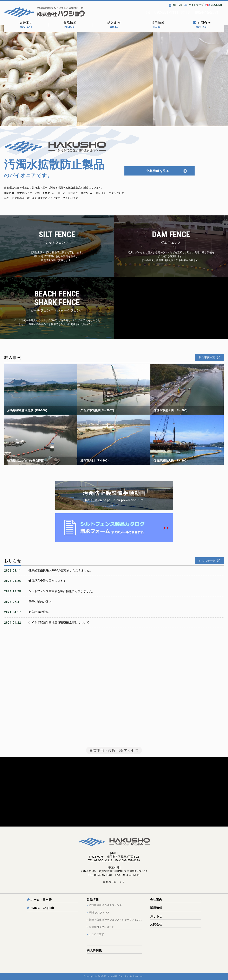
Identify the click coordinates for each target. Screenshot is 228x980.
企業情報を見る (158, 171)
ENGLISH (216, 5)
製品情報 (70, 25)
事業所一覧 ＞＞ (114, 882)
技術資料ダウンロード (102, 927)
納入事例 (114, 25)
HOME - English (41, 908)
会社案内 (26, 25)
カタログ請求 (97, 934)
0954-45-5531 (207, 13)
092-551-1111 (166, 13)
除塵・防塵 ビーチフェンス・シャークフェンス (115, 920)
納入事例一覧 (207, 357)
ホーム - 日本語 (39, 900)
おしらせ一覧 (207, 561)
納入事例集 (94, 950)
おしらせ (176, 5)
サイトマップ (194, 5)
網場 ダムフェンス (99, 913)
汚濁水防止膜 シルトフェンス (106, 905)
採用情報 (158, 25)
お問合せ (202, 25)
